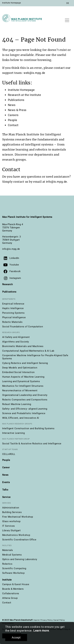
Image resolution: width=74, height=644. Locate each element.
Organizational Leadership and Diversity (25, 395)
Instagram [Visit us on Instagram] (15, 278)
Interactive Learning (14, 433)
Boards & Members (13, 589)
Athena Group (10, 598)
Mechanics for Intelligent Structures (23, 386)
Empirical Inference (13, 304)
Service (6, 497)
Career (6, 467)
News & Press (17, 110)
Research (8, 284)
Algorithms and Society (16, 342)
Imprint (37, 620)
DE (68, 3)
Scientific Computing (14, 568)
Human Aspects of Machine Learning (23, 377)
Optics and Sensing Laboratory (20, 559)
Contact (13, 125)
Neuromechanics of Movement (20, 390)
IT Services (9, 526)
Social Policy (59, 620)
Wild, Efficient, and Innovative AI (21, 418)
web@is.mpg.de (34, 73)
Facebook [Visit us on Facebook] (15, 271)
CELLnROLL (9, 454)
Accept (16, 637)
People (13, 120)
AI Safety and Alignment (16, 337)
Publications (16, 100)
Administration (11, 508)
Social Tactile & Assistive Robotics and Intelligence (32, 444)
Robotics (7, 564)
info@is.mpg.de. (57, 182)
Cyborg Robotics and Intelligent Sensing (25, 363)
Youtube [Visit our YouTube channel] (14, 265)
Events (6, 482)
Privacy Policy (47, 620)
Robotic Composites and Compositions (25, 400)
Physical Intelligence (14, 317)
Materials (8, 550)
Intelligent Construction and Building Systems (28, 428)
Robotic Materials (12, 322)
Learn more (41, 631)
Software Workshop (13, 573)
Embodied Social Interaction (18, 372)
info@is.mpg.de (11, 249)
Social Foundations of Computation (23, 327)
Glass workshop (11, 521)
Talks (5, 490)
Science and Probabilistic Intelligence (24, 413)
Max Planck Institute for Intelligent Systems (27, 217)
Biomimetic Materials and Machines (23, 346)
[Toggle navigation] (67, 20)
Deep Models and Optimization (20, 368)
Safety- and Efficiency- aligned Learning (25, 409)
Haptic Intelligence (13, 308)
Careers (13, 115)
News (12, 105)
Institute (7, 580)
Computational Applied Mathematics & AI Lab (28, 351)
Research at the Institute (25, 95)
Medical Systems (12, 555)
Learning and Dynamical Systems (21, 381)
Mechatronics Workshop (16, 535)
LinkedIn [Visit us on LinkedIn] (14, 258)
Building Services (12, 512)
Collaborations (11, 593)
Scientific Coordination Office (19, 540)
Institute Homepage (12, 3)
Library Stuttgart (11, 530)
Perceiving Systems (13, 313)
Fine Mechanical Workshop (18, 517)
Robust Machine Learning (17, 404)
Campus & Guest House (16, 584)
